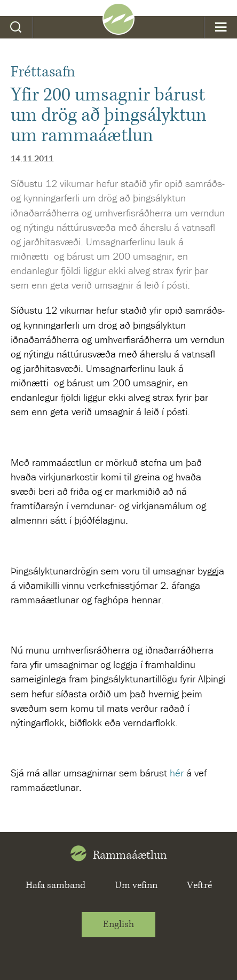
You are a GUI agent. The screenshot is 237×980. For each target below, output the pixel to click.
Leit (16, 27)
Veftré (199, 885)
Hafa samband (56, 885)
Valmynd (221, 27)
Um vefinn (136, 885)
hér (177, 773)
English (118, 924)
